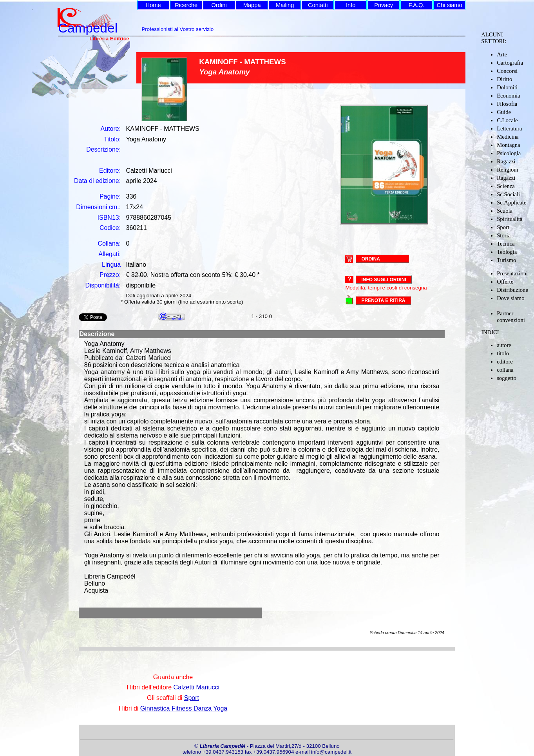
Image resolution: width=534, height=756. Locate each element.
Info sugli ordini (384, 280)
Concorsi (507, 71)
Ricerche (186, 5)
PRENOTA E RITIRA (383, 300)
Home (153, 5)
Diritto (504, 79)
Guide (504, 112)
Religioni (508, 170)
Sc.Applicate (511, 203)
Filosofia (507, 104)
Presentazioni (512, 273)
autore (504, 345)
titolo (503, 353)
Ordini (219, 5)
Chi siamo (450, 5)
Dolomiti (507, 87)
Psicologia (509, 153)
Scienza (506, 186)
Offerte (505, 282)
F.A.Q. (417, 5)
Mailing (285, 5)
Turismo (506, 260)
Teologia (507, 252)
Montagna (508, 145)
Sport (503, 227)
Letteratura (509, 128)
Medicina (508, 137)
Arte (502, 54)
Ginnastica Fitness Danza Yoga (184, 708)
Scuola (505, 211)
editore (505, 362)
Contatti (318, 5)
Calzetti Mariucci (196, 687)
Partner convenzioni (511, 317)
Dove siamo (510, 298)
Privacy (384, 5)
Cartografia (510, 63)
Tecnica (506, 244)
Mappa (252, 5)
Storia (504, 235)
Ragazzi (506, 161)
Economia (508, 96)
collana (505, 370)
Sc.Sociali (508, 194)
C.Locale (507, 120)
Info (351, 5)
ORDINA (370, 259)
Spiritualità (510, 219)
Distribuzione (512, 290)
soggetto (507, 378)
